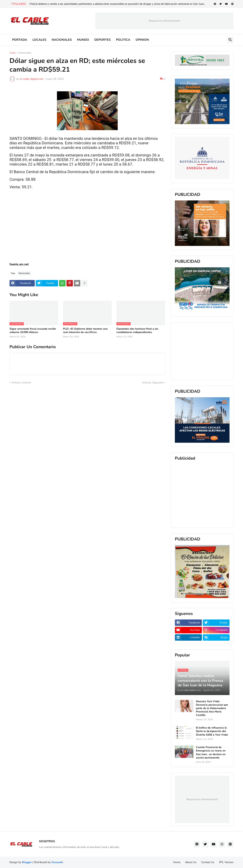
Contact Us (208, 862)
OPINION (142, 40)
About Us (191, 862)
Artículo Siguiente (153, 383)
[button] (230, 40)
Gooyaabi (57, 862)
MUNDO (83, 40)
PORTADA (20, 40)
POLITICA (123, 40)
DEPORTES (103, 40)
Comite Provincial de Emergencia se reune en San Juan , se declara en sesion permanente (211, 753)
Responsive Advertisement (164, 21)
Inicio (13, 53)
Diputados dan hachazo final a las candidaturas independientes (137, 331)
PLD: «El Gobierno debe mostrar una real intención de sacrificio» (85, 331)
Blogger (27, 862)
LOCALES (39, 40)
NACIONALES (62, 40)
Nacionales (25, 53)
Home (177, 862)
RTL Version (226, 862)
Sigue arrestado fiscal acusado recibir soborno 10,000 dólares (33, 331)
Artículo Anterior (21, 383)
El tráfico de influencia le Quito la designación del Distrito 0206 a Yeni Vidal (212, 731)
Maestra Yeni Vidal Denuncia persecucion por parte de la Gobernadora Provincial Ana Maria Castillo (212, 708)
